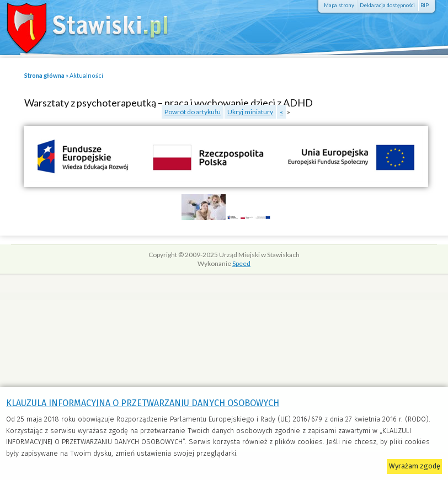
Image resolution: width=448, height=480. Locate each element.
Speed (241, 263)
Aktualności (86, 75)
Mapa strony (339, 5)
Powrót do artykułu (193, 112)
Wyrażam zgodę (415, 466)
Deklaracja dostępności (387, 5)
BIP (425, 5)
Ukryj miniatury (250, 112)
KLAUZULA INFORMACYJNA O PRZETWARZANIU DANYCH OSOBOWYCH (143, 403)
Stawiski (80, 25)
